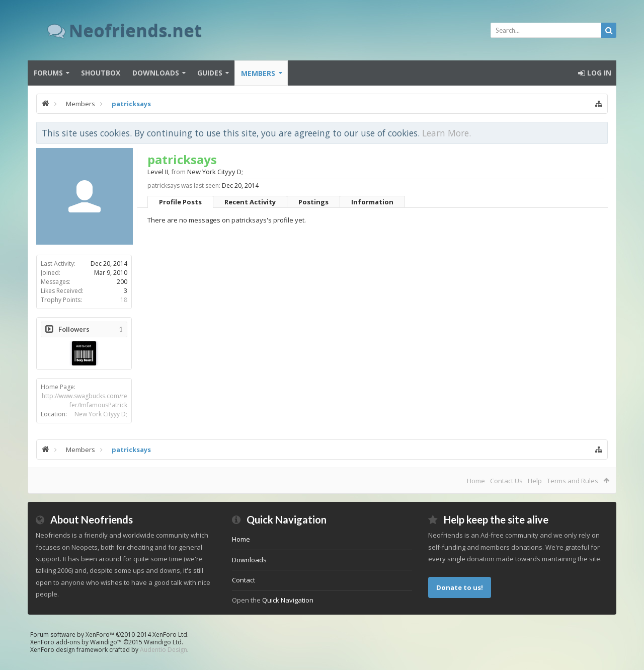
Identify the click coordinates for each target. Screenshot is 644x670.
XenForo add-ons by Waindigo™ (76, 642)
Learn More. (447, 133)
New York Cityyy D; (101, 414)
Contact (244, 580)
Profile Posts (180, 202)
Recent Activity (250, 202)
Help (535, 481)
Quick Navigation (288, 600)
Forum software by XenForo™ (109, 635)
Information (372, 202)
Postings (313, 202)
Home (476, 481)
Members (258, 73)
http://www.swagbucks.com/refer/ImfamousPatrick (85, 400)
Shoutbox (101, 73)
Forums (48, 73)
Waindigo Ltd (163, 642)
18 (124, 300)
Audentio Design (164, 650)
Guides (210, 73)
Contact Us (506, 481)
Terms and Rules (573, 481)
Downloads (156, 73)
